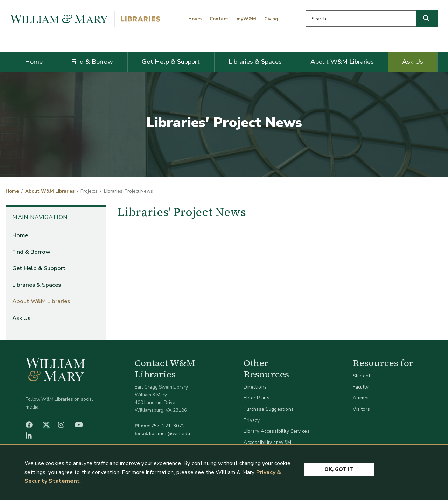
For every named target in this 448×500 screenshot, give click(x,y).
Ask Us (413, 62)
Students (363, 376)
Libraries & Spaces (255, 62)
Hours (195, 19)
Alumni (361, 398)
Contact (219, 19)
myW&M (246, 19)
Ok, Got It (339, 469)
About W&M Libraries (342, 62)
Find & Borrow (92, 62)
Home (34, 62)
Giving (271, 19)
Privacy (252, 420)
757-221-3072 (168, 426)
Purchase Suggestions (269, 409)
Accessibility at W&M (267, 442)
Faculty (361, 387)
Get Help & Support (171, 62)
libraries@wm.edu (170, 434)
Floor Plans (257, 398)
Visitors (361, 409)
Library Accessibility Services (277, 431)
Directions (255, 387)
